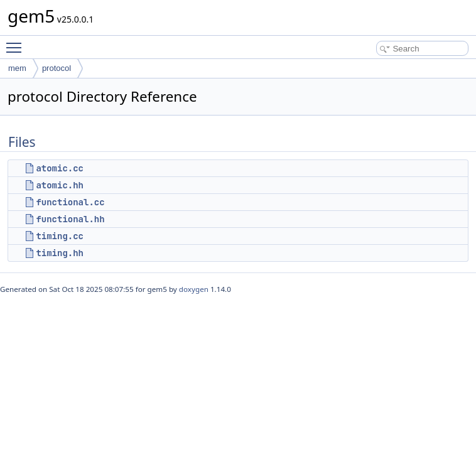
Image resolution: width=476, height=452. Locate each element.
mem (17, 68)
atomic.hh (60, 185)
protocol (57, 68)
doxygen (194, 289)
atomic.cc (60, 168)
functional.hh (70, 219)
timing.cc (60, 236)
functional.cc (70, 202)
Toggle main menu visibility (17, 42)
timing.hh (60, 253)
